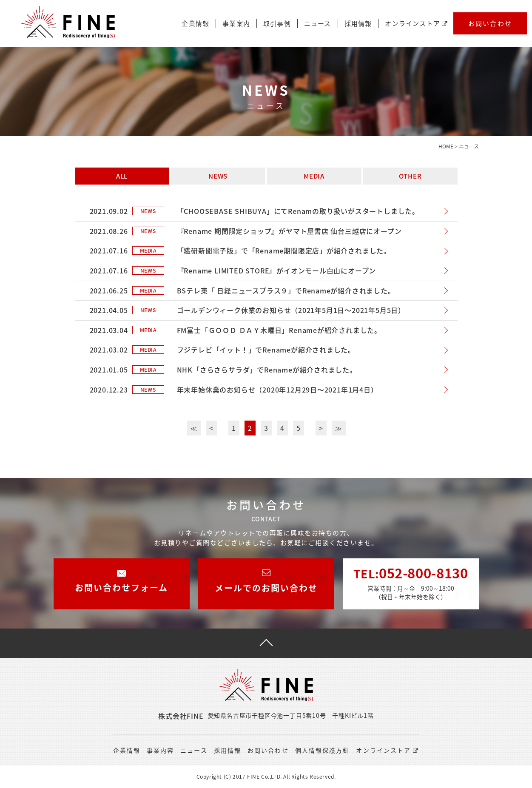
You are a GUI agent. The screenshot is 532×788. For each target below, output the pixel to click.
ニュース (318, 24)
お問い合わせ (490, 23)
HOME (446, 146)
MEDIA (314, 176)
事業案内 (236, 24)
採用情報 (358, 24)
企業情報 (195, 24)
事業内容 (160, 750)
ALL (122, 176)
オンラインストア (416, 24)
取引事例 (277, 24)
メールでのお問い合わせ (266, 576)
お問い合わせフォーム (121, 576)
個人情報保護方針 (323, 750)
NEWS (218, 176)
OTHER (410, 176)
